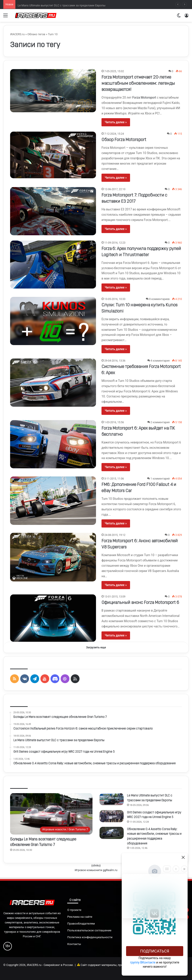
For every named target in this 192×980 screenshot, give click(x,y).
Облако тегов (36, 34)
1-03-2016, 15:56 (114, 422)
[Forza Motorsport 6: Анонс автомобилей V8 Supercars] (53, 557)
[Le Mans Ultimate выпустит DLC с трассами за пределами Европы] (112, 799)
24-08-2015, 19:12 (115, 535)
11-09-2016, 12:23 (115, 243)
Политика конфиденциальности (90, 937)
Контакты (74, 944)
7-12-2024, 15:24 (114, 134)
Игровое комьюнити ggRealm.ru (96, 870)
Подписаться (155, 951)
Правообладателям (81, 923)
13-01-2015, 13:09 (115, 597)
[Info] (176, 869)
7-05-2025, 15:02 (114, 71)
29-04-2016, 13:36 (115, 361)
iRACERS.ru (17, 34)
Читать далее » (116, 122)
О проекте (74, 910)
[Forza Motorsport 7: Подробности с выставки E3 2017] (53, 211)
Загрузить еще (96, 647)
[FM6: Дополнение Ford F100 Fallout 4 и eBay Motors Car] (53, 501)
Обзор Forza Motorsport (124, 140)
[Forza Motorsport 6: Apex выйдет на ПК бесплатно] (53, 444)
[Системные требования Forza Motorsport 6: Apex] (53, 383)
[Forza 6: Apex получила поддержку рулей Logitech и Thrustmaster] (53, 265)
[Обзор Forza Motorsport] (53, 155)
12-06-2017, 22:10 (115, 189)
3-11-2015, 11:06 (114, 479)
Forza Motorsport (144, 97)
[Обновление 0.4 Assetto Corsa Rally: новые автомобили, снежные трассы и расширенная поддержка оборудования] (112, 833)
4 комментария (160, 361)
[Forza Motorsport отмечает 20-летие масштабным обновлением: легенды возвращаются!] (53, 91)
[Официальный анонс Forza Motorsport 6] (53, 618)
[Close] (184, 869)
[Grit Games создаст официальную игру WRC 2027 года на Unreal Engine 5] (112, 816)
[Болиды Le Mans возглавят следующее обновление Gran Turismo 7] (51, 814)
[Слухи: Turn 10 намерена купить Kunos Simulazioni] (53, 321)
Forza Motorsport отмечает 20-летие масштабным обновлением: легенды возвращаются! (138, 84)
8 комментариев (159, 299)
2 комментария (160, 422)
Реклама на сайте (80, 917)
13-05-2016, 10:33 (115, 299)
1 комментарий (160, 479)
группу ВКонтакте (143, 962)
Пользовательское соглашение (89, 930)
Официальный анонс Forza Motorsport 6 (140, 603)
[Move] (167, 869)
